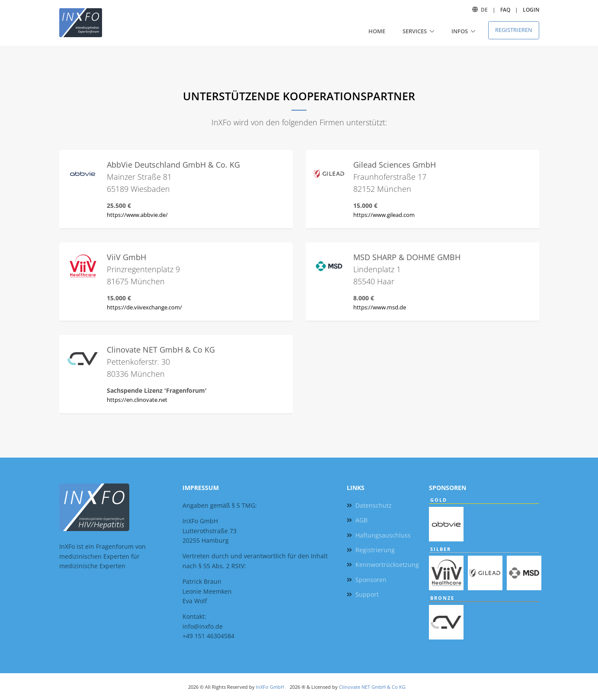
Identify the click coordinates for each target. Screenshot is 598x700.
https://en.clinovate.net (137, 400)
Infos (460, 31)
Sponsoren (371, 580)
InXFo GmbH (270, 687)
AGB (361, 520)
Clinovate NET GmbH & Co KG (372, 687)
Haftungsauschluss (383, 535)
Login (531, 10)
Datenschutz (374, 505)
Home (377, 31)
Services (415, 31)
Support (367, 594)
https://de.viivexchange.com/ (144, 307)
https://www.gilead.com (384, 215)
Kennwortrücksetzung (387, 565)
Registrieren (514, 30)
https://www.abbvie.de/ (137, 215)
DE (484, 10)
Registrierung (375, 550)
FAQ (505, 10)
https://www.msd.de (380, 307)
